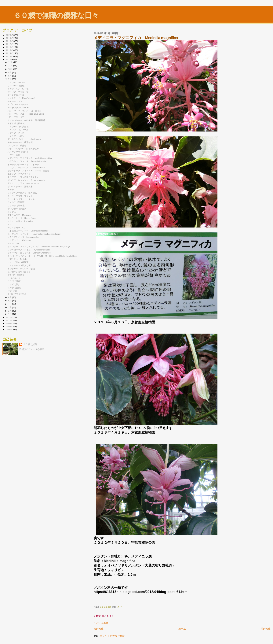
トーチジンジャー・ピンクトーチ (23, 165)
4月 (10, 304)
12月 (11, 62)
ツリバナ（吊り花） (17, 205)
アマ (10, 224)
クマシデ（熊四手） (17, 202)
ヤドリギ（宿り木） (17, 123)
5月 (10, 301)
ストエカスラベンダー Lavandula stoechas (28, 231)
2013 (9, 56)
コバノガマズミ (15, 278)
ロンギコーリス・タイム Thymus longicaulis (29, 250)
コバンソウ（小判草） (18, 294)
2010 (9, 320)
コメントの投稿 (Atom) (113, 636)
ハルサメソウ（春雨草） (19, 152)
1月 (10, 314)
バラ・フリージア (16, 117)
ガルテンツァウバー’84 (18, 108)
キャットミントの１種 (18, 89)
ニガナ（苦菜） (15, 288)
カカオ (11, 190)
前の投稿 (266, 629)
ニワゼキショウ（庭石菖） (20, 272)
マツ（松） (13, 291)
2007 (9, 329)
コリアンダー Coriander (19, 240)
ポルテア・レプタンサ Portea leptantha (26, 180)
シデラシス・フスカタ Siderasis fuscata (27, 161)
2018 (9, 41)
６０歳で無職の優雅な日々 (56, 15)
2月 (10, 311)
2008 (9, 326)
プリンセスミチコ (16, 95)
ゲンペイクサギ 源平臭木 (20, 187)
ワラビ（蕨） (14, 284)
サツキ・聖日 (14, 155)
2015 (9, 50)
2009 (9, 323)
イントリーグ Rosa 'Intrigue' (21, 98)
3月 (10, 307)
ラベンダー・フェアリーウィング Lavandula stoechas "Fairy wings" (39, 246)
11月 (11, 66)
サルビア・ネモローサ (18, 92)
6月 (10, 297)
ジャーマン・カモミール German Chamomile (29, 253)
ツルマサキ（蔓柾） (17, 86)
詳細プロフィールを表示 (32, 349)
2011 (9, 317)
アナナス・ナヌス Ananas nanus (23, 183)
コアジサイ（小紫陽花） (19, 127)
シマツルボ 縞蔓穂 (17, 146)
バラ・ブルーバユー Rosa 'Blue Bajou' (26, 114)
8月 (10, 76)
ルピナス (12, 212)
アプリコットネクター (18, 104)
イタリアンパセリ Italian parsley (23, 237)
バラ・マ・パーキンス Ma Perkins (24, 111)
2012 (9, 59)
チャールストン (15, 101)
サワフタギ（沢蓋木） (18, 209)
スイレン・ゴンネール (18, 130)
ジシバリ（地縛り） (17, 275)
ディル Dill (13, 243)
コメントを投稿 (101, 623)
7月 (10, 79)
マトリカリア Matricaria (19, 215)
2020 (9, 35)
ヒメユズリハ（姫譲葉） (19, 262)
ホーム (182, 629)
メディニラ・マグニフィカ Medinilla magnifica (30, 158)
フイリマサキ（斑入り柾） (20, 265)
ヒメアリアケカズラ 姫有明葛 (22, 193)
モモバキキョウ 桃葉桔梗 (20, 142)
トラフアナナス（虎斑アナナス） (23, 177)
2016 (9, 47)
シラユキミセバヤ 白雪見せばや (23, 149)
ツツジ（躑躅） (15, 281)
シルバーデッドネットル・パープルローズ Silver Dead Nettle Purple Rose (42, 256)
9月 (10, 72)
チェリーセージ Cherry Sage (22, 218)
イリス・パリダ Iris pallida (20, 221)
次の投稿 (99, 629)
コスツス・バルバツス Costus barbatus (26, 168)
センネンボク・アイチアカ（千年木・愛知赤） (29, 171)
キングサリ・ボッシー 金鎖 (21, 269)
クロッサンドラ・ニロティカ (21, 199)
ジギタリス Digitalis (17, 259)
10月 (11, 69)
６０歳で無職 (30, 344)
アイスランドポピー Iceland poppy (24, 139)
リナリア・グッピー (17, 133)
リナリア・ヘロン (16, 136)
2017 (9, 44)
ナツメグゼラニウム (17, 228)
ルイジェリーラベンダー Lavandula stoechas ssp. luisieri (34, 234)
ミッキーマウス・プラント (20, 196)
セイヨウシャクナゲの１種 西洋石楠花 (26, 120)
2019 (9, 38)
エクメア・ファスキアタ (19, 174)
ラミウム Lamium (16, 82)
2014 (9, 53)
